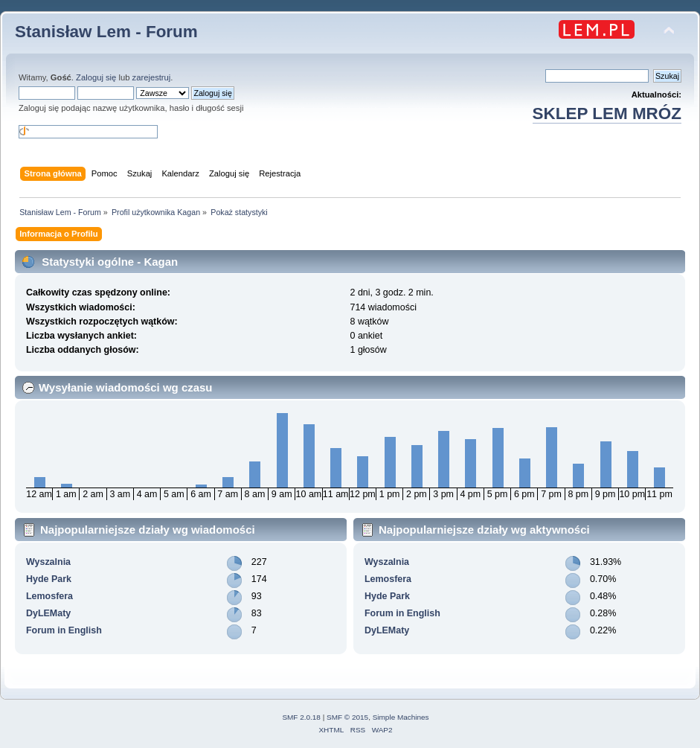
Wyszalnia (48, 562)
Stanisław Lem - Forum (106, 32)
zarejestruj (152, 77)
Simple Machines (401, 717)
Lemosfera (49, 596)
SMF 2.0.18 (301, 717)
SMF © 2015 (347, 717)
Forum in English (64, 630)
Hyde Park (49, 579)
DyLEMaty (48, 613)
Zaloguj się (96, 77)
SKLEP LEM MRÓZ (607, 114)
